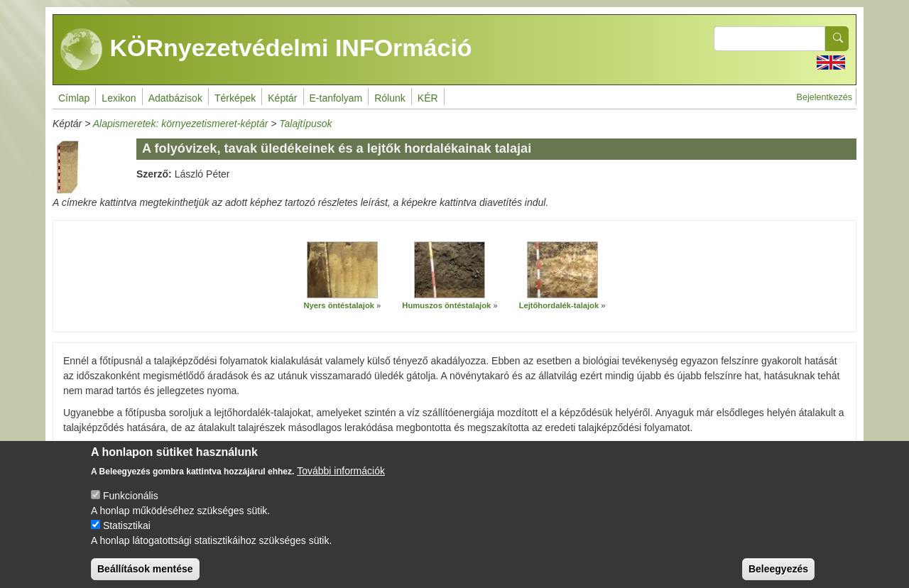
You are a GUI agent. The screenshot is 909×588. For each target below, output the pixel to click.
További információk (341, 482)
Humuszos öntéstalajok (446, 305)
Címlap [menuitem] (74, 98)
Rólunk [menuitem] (390, 98)
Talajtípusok (305, 124)
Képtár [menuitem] (282, 98)
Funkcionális (131, 507)
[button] (342, 270)
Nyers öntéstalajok (339, 305)
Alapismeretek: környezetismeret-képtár (181, 124)
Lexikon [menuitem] (119, 98)
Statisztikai (127, 537)
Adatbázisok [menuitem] (175, 98)
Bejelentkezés (824, 97)
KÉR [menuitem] (428, 98)
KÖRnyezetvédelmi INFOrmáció (266, 50)
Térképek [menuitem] (235, 98)
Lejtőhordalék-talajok (559, 305)
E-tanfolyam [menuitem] (336, 98)
